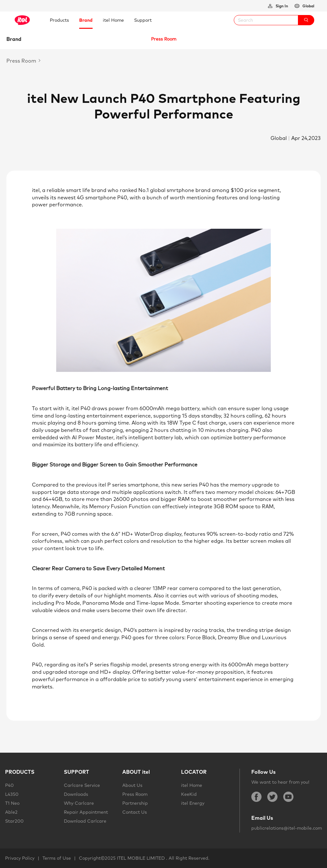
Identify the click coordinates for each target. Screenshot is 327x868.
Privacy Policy (20, 858)
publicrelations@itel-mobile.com (287, 828)
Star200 (14, 821)
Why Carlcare (79, 803)
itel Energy (193, 803)
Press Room (135, 794)
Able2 (11, 812)
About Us (132, 785)
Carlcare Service (82, 785)
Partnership (135, 803)
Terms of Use (57, 858)
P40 (9, 785)
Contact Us (135, 812)
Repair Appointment (86, 812)
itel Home (192, 785)
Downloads (76, 794)
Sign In (281, 6)
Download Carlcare (85, 821)
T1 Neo (12, 803)
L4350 (12, 794)
